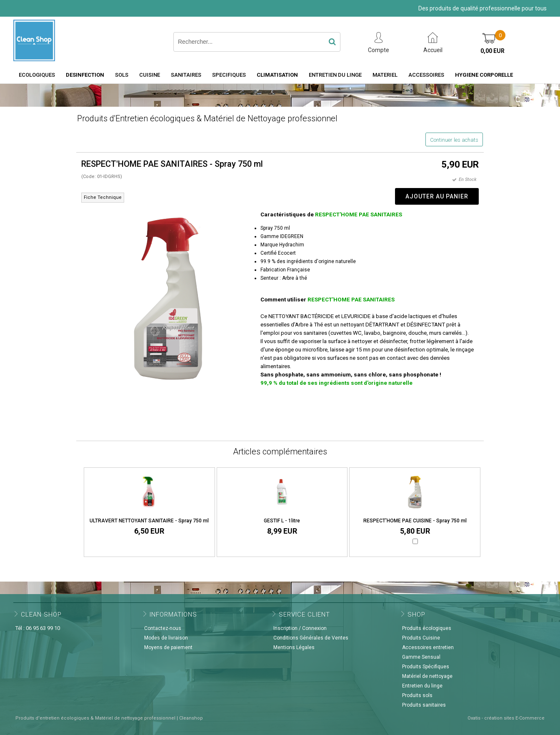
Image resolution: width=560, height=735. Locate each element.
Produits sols (417, 695)
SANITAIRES (186, 75)
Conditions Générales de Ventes (311, 638)
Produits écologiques (427, 628)
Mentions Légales (294, 647)
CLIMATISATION (277, 75)
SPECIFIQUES (229, 75)
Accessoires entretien (428, 647)
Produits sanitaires (424, 705)
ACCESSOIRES (426, 75)
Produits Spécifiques (426, 667)
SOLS (122, 75)
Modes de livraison (166, 638)
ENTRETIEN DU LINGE (335, 75)
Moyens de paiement (168, 647)
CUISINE (150, 75)
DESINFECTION (85, 75)
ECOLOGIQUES (37, 75)
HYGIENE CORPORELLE (484, 75)
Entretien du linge (422, 686)
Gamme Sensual (421, 657)
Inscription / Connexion (300, 628)
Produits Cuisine (421, 638)
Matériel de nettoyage (427, 676)
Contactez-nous (163, 628)
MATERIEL (385, 75)
